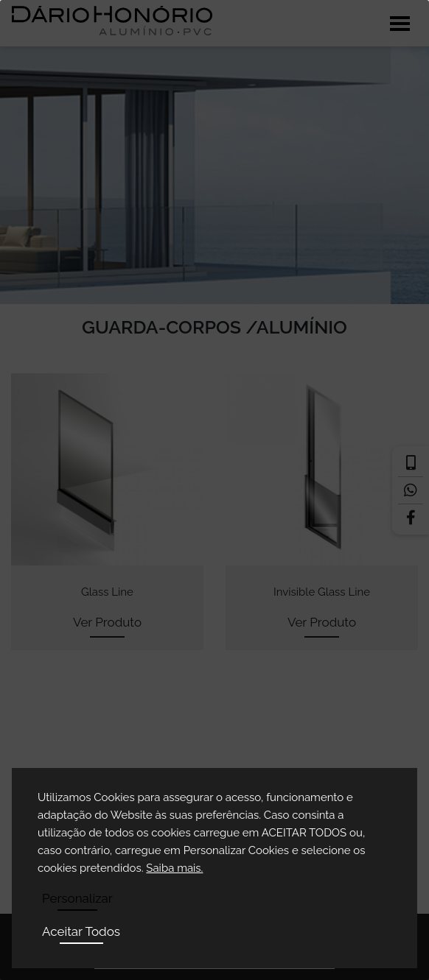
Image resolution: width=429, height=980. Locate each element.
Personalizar (77, 898)
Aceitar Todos (81, 931)
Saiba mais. (174, 868)
